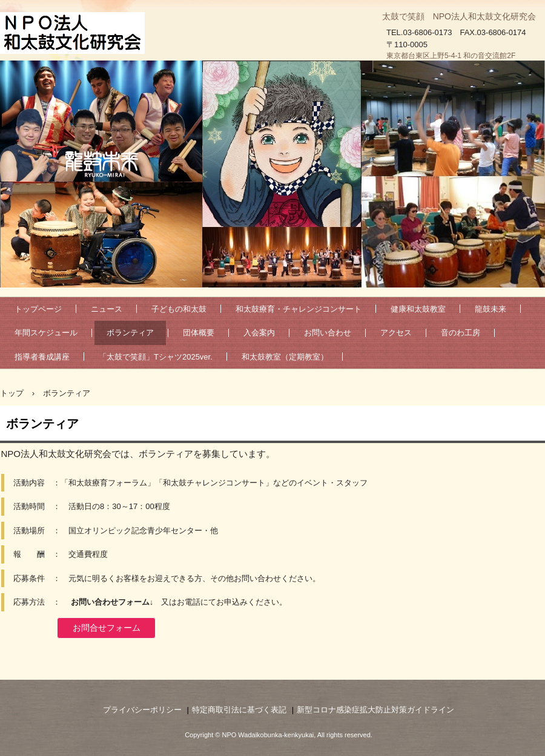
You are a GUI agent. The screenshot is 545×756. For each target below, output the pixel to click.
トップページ (38, 309)
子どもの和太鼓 (179, 309)
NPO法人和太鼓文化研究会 (75, 33)
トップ (12, 393)
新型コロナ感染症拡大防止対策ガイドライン (375, 710)
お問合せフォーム (107, 628)
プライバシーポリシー (142, 710)
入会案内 (259, 333)
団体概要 (199, 333)
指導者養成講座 (42, 357)
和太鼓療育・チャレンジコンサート (299, 309)
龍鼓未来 (490, 309)
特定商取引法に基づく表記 (239, 710)
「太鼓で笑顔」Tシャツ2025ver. (156, 357)
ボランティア (130, 333)
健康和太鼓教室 (418, 309)
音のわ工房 (461, 333)
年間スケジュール (46, 333)
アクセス (396, 333)
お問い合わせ (328, 333)
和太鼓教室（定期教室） (285, 357)
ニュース (107, 309)
